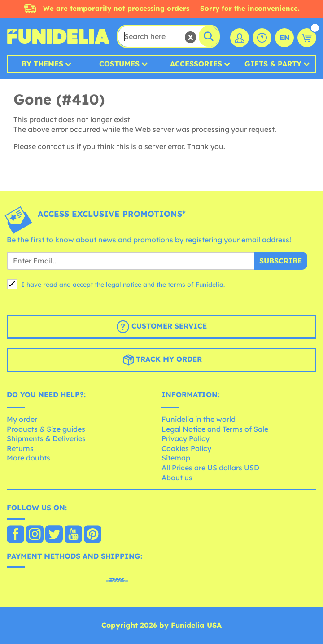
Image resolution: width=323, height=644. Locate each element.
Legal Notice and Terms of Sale (215, 429)
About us (177, 478)
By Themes (42, 64)
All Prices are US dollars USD (210, 468)
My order (22, 419)
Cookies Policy (186, 448)
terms (177, 285)
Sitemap (176, 458)
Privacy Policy (186, 438)
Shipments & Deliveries (46, 438)
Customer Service (162, 327)
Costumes (119, 64)
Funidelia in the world (199, 419)
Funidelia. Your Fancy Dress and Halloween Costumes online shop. (58, 36)
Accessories (196, 64)
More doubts (28, 458)
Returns (20, 448)
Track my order (161, 360)
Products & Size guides (46, 429)
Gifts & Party (273, 64)
